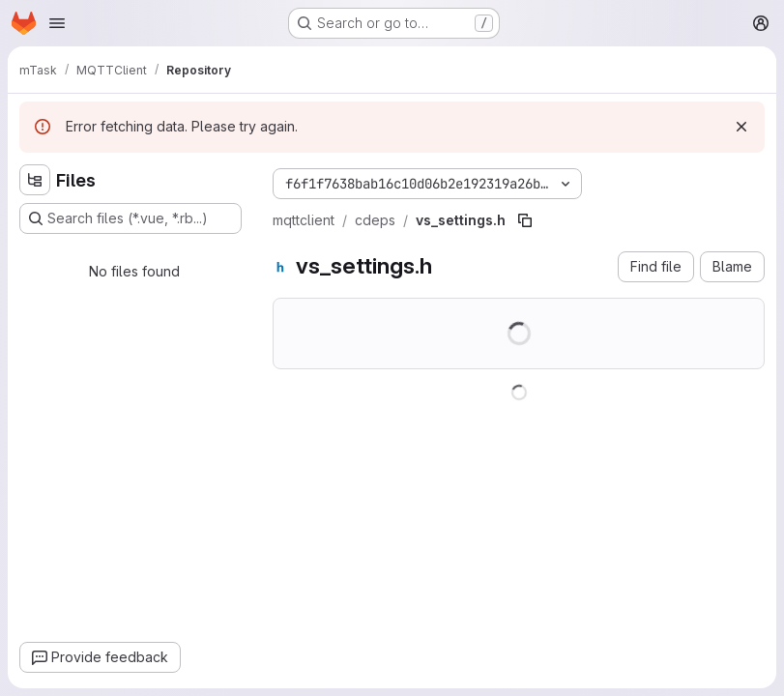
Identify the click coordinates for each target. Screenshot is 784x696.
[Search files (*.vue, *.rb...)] (131, 218)
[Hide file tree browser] (35, 180)
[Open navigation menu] (57, 23)
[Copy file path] (525, 220)
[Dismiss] (741, 127)
